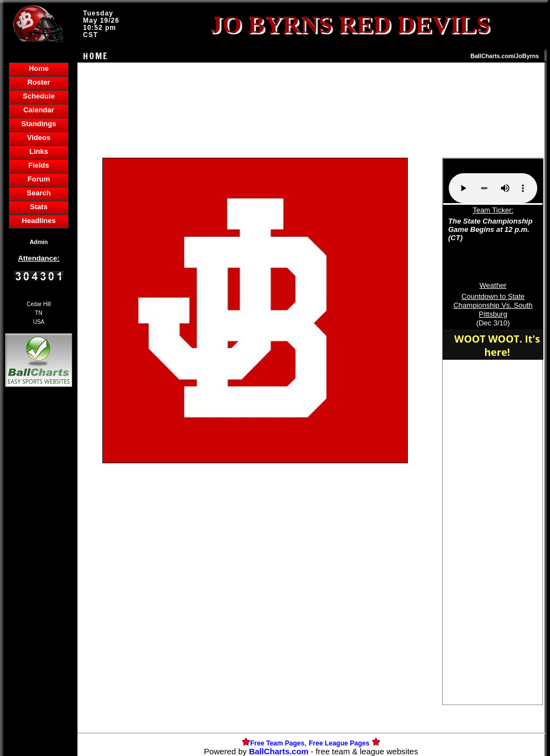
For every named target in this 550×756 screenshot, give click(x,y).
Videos (39, 138)
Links (39, 151)
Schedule (39, 96)
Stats (39, 207)
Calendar (39, 110)
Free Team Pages (277, 743)
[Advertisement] (39, 581)
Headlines (38, 221)
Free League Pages (339, 743)
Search (38, 193)
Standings (39, 124)
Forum (39, 179)
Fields (39, 165)
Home (39, 68)
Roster (38, 82)
